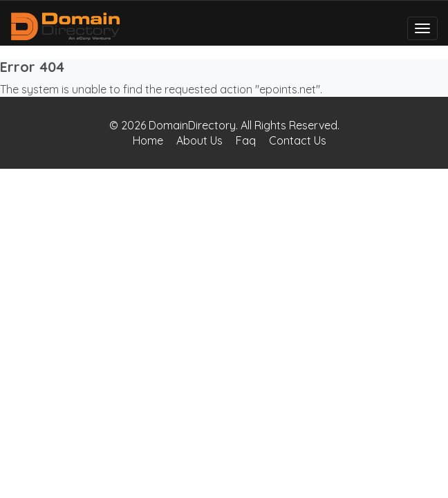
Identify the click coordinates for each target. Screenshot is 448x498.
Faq (246, 140)
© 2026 (129, 125)
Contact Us (298, 140)
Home (148, 140)
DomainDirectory (192, 125)
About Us (199, 140)
